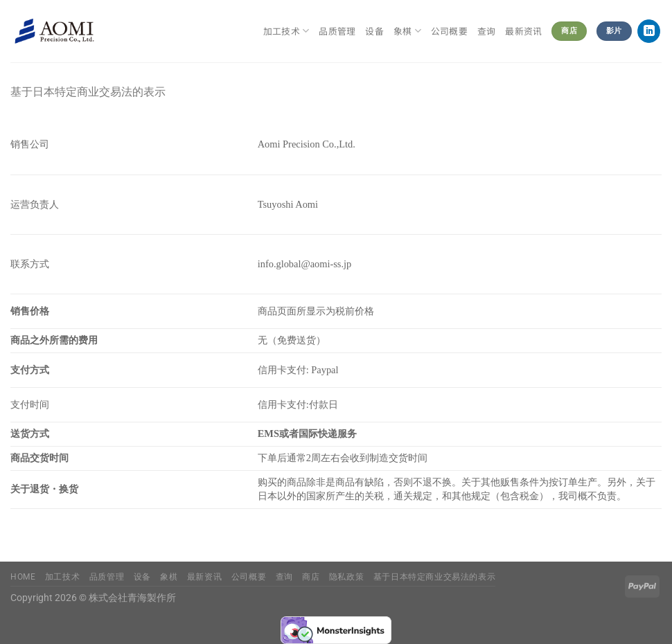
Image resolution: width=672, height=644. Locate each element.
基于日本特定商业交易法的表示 (435, 577)
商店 (311, 577)
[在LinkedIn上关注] (649, 31)
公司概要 (449, 31)
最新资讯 (523, 31)
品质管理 (337, 31)
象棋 (407, 31)
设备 (374, 31)
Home (23, 577)
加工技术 (286, 31)
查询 (487, 31)
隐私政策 (346, 577)
